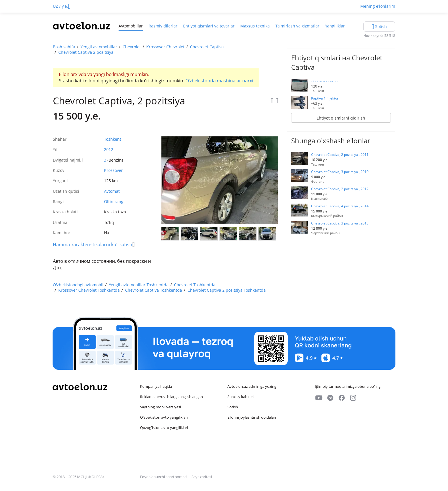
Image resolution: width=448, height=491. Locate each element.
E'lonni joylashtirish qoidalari (252, 417)
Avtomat (112, 191)
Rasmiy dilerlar (163, 26)
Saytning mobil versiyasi (160, 407)
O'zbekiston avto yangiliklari (164, 417)
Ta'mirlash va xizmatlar (297, 26)
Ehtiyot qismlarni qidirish (341, 118)
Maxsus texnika (255, 26)
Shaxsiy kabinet (241, 397)
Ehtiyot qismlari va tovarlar (209, 26)
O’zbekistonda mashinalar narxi (219, 81)
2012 (109, 149)
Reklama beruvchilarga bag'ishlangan (171, 397)
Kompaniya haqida (156, 386)
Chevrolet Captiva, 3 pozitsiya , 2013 (340, 223)
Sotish (233, 407)
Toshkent (113, 139)
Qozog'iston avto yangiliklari (164, 428)
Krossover (113, 170)
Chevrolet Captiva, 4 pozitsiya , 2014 (340, 206)
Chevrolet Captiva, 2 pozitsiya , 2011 (340, 155)
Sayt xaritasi (202, 477)
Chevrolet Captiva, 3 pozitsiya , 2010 (340, 172)
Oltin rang (114, 201)
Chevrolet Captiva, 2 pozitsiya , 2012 (340, 189)
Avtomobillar (131, 26)
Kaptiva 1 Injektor (325, 98)
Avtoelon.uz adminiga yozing (252, 386)
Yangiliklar (335, 26)
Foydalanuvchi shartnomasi (164, 477)
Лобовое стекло (324, 81)
